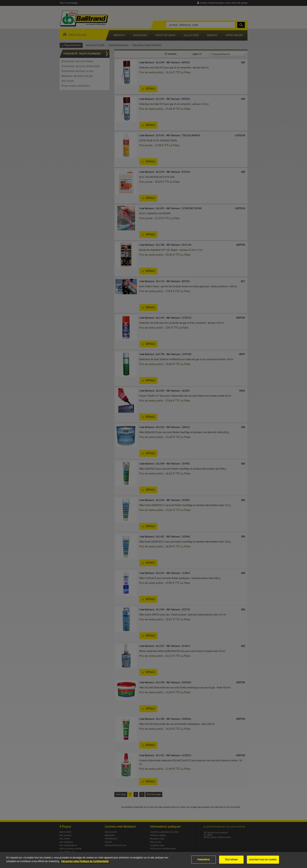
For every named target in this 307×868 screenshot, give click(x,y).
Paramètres (203, 863)
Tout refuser (231, 863)
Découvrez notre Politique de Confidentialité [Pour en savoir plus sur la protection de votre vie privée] (85, 864)
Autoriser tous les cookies (263, 863)
